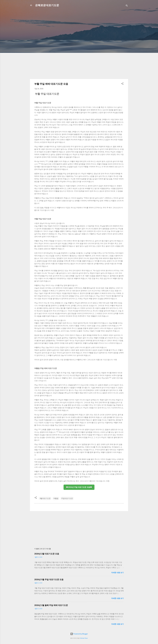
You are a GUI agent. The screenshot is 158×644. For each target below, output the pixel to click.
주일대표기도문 (67, 498)
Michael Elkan (84, 638)
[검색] (127, 6)
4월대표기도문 (45, 498)
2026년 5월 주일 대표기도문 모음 (49, 579)
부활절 (56, 498)
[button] (122, 84)
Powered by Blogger (79, 634)
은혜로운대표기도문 (47, 5)
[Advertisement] (48, 41)
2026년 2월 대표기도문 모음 (47, 554)
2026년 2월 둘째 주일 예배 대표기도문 (51, 605)
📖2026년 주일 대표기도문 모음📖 (79, 487)
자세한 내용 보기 (117, 573)
